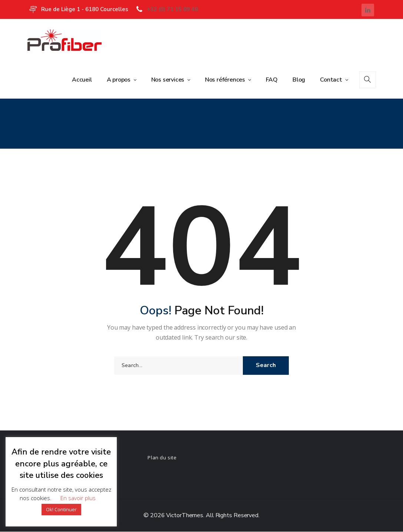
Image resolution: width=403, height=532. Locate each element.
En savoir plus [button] (78, 498)
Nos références (226, 80)
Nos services (169, 80)
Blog (299, 80)
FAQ (272, 80)
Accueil (82, 80)
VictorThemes (184, 516)
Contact (332, 80)
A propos (119, 80)
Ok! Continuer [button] (61, 509)
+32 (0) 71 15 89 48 (172, 9)
